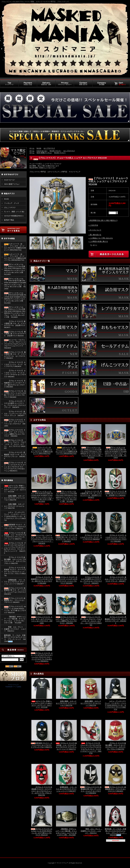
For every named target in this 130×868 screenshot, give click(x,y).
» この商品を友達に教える (98, 241)
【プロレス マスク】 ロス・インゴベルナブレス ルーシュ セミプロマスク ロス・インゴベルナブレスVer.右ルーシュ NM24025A (15, 467)
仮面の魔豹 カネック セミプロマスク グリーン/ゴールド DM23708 (14, 498)
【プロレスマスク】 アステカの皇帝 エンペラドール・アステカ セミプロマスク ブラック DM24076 (15, 404)
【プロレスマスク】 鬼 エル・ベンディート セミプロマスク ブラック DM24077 (15, 414)
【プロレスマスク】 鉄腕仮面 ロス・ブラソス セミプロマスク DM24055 (15, 600)
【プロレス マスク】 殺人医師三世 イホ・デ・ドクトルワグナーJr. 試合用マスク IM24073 (15, 324)
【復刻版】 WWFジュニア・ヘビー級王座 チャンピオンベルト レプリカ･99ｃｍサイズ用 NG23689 (15, 620)
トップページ (9, 84)
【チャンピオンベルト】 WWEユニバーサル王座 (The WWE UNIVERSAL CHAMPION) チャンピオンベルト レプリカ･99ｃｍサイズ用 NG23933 (15, 269)
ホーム (32, 148)
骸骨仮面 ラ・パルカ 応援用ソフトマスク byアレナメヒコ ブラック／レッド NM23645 (15, 638)
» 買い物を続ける (95, 235)
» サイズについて (95, 230)
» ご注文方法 (93, 225)
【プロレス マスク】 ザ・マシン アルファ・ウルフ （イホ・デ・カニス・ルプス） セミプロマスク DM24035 (15, 444)
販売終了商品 (9, 220)
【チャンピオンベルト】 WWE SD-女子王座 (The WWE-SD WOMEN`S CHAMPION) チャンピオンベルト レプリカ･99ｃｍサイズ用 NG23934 (15, 284)
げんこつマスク (10, 207)
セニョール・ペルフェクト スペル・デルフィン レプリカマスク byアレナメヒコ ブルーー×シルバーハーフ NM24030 (15, 344)
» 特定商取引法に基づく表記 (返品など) (103, 220)
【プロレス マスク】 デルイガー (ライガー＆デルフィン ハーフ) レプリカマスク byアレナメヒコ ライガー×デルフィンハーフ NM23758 (15, 548)
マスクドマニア (13, 685)
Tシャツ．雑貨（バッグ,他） (15, 212)
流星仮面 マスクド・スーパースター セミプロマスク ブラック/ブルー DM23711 (15, 527)
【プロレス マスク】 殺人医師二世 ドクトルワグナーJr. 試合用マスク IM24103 (15, 334)
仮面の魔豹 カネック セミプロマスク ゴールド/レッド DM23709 (14, 506)
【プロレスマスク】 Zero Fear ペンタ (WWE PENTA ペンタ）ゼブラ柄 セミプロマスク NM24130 (15, 610)
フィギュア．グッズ (11, 203)
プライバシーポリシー (65, 84)
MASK (6, 199)
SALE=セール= (10, 180)
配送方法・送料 (46, 84)
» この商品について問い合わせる (101, 238)
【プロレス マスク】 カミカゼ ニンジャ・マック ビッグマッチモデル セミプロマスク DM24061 (15, 374)
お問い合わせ (83, 84)
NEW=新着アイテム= (12, 184)
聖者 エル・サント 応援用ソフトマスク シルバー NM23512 (15, 629)
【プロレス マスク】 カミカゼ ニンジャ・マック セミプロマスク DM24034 (15, 364)
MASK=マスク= (55, 151)
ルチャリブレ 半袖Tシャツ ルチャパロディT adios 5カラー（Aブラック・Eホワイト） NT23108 (15, 489)
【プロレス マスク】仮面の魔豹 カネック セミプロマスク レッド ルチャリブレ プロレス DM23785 (15, 560)
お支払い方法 (28, 84)
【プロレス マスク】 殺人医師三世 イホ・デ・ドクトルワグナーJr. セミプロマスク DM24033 (15, 355)
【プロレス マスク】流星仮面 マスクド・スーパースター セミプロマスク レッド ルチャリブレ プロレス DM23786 (15, 572)
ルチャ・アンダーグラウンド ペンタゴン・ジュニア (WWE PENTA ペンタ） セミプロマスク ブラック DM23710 (15, 516)
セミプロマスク (49, 148)
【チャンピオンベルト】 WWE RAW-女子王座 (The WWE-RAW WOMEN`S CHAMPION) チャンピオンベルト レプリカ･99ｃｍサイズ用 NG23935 (15, 298)
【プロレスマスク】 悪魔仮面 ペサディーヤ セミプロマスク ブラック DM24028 (15, 456)
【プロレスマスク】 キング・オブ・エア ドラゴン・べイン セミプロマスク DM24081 (15, 423)
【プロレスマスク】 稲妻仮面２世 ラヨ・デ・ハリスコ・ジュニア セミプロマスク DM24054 (15, 591)
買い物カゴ (120, 84)
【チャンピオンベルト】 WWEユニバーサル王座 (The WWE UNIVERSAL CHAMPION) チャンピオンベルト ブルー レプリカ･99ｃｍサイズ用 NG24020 (15, 312)
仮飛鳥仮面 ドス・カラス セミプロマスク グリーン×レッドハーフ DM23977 (15, 582)
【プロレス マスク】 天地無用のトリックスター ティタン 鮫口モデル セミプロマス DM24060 (15, 384)
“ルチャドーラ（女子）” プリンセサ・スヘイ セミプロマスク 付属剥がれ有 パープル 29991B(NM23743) (15, 257)
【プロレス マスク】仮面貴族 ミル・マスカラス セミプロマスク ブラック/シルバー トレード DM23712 (15, 536)
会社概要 (102, 84)
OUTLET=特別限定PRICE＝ (14, 216)
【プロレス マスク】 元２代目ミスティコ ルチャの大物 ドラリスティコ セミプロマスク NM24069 (15, 394)
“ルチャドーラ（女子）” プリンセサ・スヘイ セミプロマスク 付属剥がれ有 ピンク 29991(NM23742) (15, 247)
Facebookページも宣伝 (13, 687)
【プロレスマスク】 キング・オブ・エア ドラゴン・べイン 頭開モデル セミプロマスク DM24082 (15, 433)
